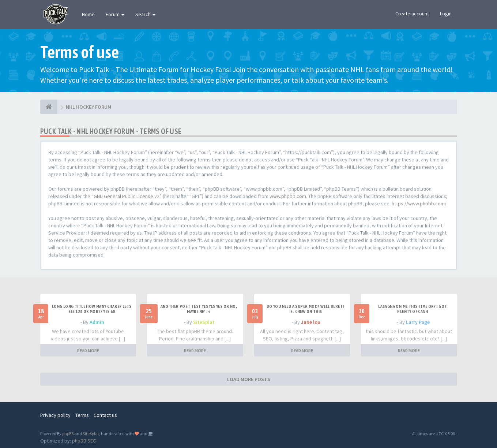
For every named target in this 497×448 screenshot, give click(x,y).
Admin (97, 322)
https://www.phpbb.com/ (419, 204)
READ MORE (88, 350)
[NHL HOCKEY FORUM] (49, 107)
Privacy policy (55, 415)
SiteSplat (204, 322)
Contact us (105, 415)
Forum (115, 14)
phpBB (68, 434)
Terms (82, 415)
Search (145, 14)
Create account (412, 14)
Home (88, 14)
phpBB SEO (84, 441)
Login (446, 14)
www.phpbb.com (288, 196)
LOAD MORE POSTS (249, 379)
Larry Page (418, 322)
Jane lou (311, 322)
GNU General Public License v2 (127, 196)
